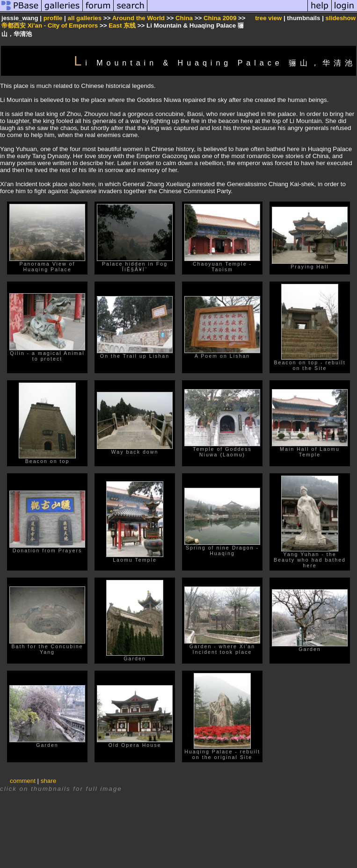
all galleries (85, 18)
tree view (268, 18)
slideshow (341, 18)
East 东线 (122, 25)
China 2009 (220, 18)
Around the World (138, 18)
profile (53, 18)
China (184, 18)
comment (23, 781)
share (48, 781)
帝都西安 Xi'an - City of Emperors (50, 25)
